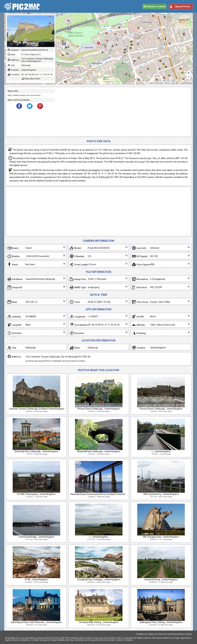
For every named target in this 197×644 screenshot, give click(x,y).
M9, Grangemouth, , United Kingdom (161, 537)
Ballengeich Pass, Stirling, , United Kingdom (161, 622)
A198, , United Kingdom (36, 580)
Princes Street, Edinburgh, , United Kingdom (99, 409)
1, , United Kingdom (161, 451)
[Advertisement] (122, 112)
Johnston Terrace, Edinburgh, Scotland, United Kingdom (36, 409)
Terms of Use (164, 634)
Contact (189, 634)
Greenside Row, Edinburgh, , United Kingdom (36, 451)
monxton (167, 83)
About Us (153, 634)
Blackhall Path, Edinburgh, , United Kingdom (99, 451)
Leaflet (151, 83)
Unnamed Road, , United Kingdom (161, 580)
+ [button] (189, 73)
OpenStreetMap (186, 83)
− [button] (189, 77)
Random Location (156, 7)
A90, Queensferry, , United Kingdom (161, 494)
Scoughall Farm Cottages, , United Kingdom (99, 580)
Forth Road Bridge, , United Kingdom (37, 537)
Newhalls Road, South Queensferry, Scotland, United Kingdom (101, 494)
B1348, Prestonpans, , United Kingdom (36, 494)
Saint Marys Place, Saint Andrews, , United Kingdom (36, 622)
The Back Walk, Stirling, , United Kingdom (99, 622)
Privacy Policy (178, 634)
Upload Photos (183, 7)
